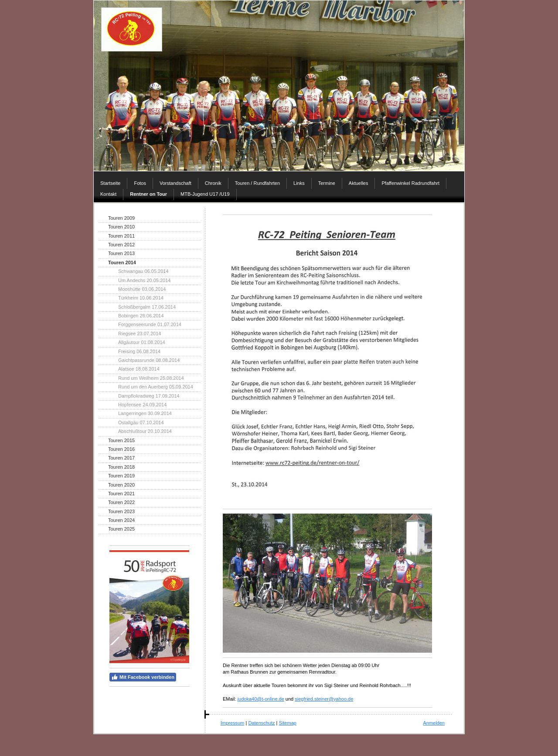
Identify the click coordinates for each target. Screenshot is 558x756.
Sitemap (288, 723)
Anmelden (434, 723)
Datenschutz (261, 723)
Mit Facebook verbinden (143, 677)
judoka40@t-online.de (261, 699)
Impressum (232, 723)
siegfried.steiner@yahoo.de (324, 699)
